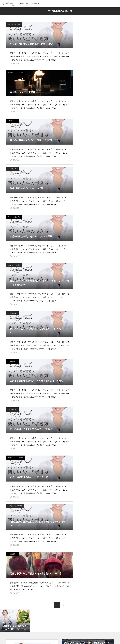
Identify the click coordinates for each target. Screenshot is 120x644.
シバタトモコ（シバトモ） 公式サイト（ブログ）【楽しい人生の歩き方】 (32, 428)
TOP (23, 468)
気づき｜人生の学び (14, 123)
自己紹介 (68, 272)
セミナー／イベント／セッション (53, 468)
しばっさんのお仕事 (14, 24)
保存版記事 (68, 74)
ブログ (32, 468)
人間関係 (68, 173)
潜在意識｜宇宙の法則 (15, 272)
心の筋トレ (12, 74)
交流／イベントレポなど (71, 24)
